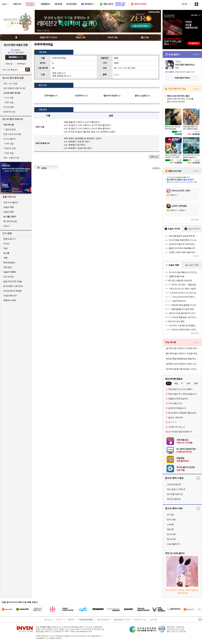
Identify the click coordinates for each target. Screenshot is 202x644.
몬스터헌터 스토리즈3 (13, 286)
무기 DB (170, 515)
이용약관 (71, 620)
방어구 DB (171, 520)
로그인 (184, 4)
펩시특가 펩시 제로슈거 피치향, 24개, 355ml (183, 348)
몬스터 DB (171, 534)
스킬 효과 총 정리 (174, 484)
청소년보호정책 (103, 620)
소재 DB (170, 524)
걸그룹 (6, 253)
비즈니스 (59, 620)
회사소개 (48, 620)
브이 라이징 (9, 277)
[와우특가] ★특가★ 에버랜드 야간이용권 (183, 369)
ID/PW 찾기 (22, 64)
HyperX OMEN (10, 272)
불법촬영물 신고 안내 (122, 620)
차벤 (5, 248)
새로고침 (194, 220)
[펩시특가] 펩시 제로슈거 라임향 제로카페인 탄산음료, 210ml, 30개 (183, 353)
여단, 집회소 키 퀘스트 (176, 489)
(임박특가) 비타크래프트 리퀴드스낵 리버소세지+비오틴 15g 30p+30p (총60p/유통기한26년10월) (183, 364)
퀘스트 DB (171, 539)
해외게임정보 (9, 263)
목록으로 (154, 157)
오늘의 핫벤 (9, 207)
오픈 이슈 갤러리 (11, 202)
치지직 (6, 244)
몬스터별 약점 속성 (175, 494)
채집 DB (170, 529)
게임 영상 (7, 267)
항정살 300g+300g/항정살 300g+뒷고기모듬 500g (183, 359)
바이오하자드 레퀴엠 (12, 291)
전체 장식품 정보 (174, 499)
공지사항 (153, 620)
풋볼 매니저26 (10, 300)
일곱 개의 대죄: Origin (13, 281)
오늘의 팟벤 (9, 212)
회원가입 (9, 64)
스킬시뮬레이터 (173, 544)
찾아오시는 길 (140, 620)
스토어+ (196, 89)
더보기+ (196, 54)
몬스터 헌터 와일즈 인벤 (16, 45)
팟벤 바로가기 (9, 239)
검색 (28, 70)
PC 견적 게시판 (10, 221)
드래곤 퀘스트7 (10, 296)
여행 (5, 258)
